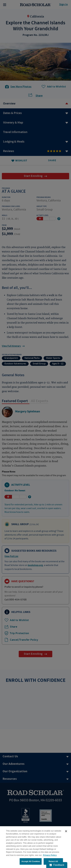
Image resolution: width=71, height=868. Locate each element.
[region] (35, 847)
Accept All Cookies (31, 861)
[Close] (66, 831)
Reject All (53, 861)
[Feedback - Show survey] (57, 865)
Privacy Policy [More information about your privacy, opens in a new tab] (50, 855)
